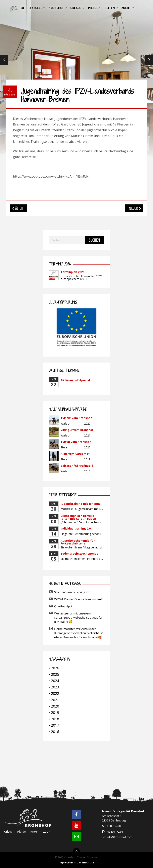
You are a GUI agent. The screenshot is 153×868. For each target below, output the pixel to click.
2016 (55, 732)
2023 (55, 687)
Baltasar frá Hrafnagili (77, 466)
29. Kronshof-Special (75, 380)
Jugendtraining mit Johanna (81, 504)
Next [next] (149, 60)
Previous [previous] (4, 60)
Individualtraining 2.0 (76, 528)
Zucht (126, 8)
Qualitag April (63, 606)
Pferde (93, 8)
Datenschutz (85, 862)
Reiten (110, 8)
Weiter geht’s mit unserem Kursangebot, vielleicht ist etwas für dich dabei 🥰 (78, 617)
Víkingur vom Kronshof (77, 430)
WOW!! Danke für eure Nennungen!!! (78, 599)
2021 (55, 700)
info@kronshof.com (120, 837)
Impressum (66, 862)
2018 (55, 719)
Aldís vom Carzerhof (75, 454)
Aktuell (36, 8)
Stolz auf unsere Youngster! (73, 592)
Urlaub (76, 8)
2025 (55, 674)
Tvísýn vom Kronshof (76, 442)
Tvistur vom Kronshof (76, 418)
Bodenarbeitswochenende (79, 554)
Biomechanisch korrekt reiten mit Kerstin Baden (78, 517)
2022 (55, 693)
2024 (55, 681)
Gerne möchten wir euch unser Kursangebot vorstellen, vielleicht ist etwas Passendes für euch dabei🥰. (79, 633)
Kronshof (56, 8)
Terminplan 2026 (72, 272)
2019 (55, 712)
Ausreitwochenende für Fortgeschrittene (78, 542)
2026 (55, 668)
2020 (55, 706)
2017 (55, 725)
